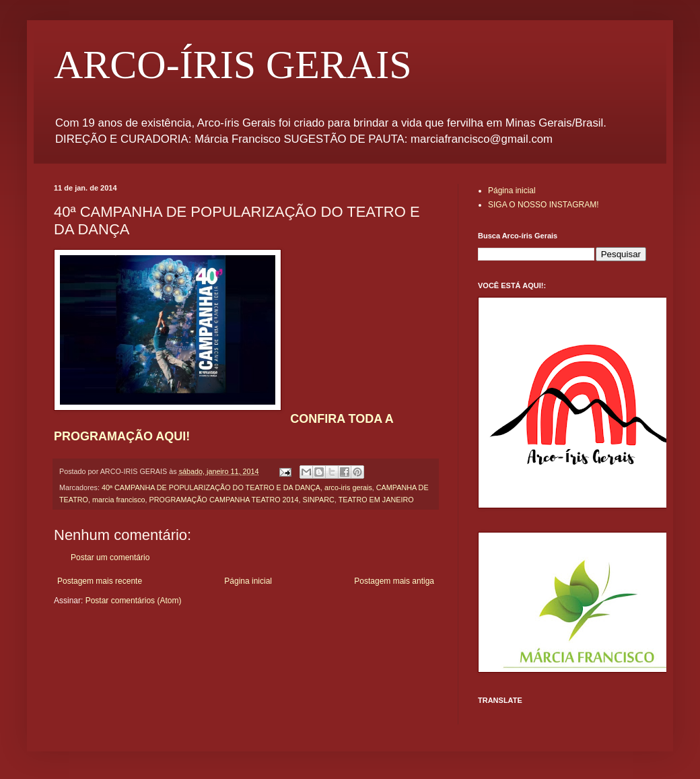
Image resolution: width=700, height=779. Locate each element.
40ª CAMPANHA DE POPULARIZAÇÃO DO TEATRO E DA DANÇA (211, 487)
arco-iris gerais (348, 487)
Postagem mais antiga (394, 581)
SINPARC (319, 500)
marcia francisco (119, 500)
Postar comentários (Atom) (134, 601)
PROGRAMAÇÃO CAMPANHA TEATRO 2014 (224, 500)
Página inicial (248, 581)
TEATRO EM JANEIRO (376, 500)
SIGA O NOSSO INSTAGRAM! (543, 205)
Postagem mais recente (100, 581)
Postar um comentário (110, 557)
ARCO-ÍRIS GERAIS (233, 65)
